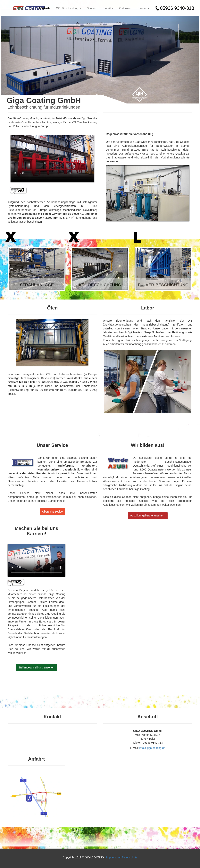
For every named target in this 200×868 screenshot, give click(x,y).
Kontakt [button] (108, 8)
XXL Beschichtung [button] (69, 8)
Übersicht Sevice (52, 512)
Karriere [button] (143, 8)
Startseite (45, 8)
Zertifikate (125, 8)
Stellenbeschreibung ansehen (36, 667)
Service (92, 8)
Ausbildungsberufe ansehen (147, 515)
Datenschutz (130, 857)
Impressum (113, 857)
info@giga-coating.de (152, 748)
